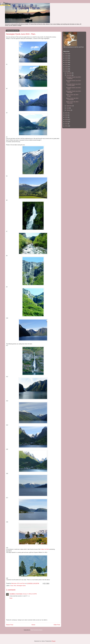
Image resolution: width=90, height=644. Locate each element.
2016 (67, 115)
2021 (67, 65)
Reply (11, 598)
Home (33, 625)
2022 (67, 62)
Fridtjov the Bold (45, 549)
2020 (67, 67)
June (68, 108)
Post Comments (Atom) (36, 630)
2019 (67, 69)
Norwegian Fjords (21, 586)
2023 (67, 60)
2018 (67, 71)
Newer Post (10, 625)
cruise (12, 586)
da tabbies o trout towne (16, 594)
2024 (67, 58)
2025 (67, 56)
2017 (67, 113)
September (69, 106)
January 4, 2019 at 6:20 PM (30, 594)
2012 (67, 124)
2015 (67, 117)
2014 (67, 119)
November (69, 75)
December (69, 73)
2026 (67, 54)
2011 (67, 126)
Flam (15, 586)
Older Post (57, 625)
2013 (67, 122)
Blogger (54, 641)
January (69, 110)
